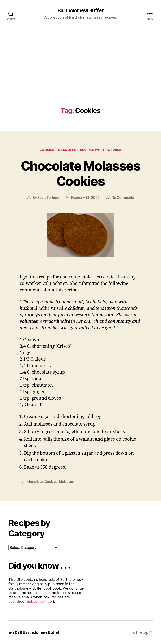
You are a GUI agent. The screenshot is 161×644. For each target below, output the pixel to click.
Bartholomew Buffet (80, 10)
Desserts (67, 150)
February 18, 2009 (85, 198)
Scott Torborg (48, 198)
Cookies (46, 150)
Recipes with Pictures (101, 150)
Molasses (66, 482)
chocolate (35, 482)
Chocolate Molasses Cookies (80, 173)
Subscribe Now (40, 601)
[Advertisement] (80, 76)
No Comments (123, 198)
